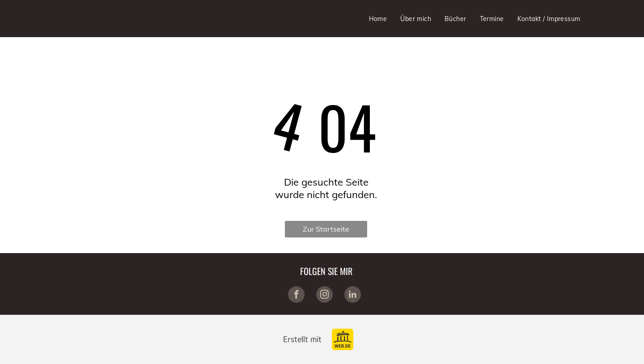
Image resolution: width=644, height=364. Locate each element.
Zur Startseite (326, 229)
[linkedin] (353, 296)
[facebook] (296, 296)
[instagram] (324, 296)
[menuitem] (378, 19)
